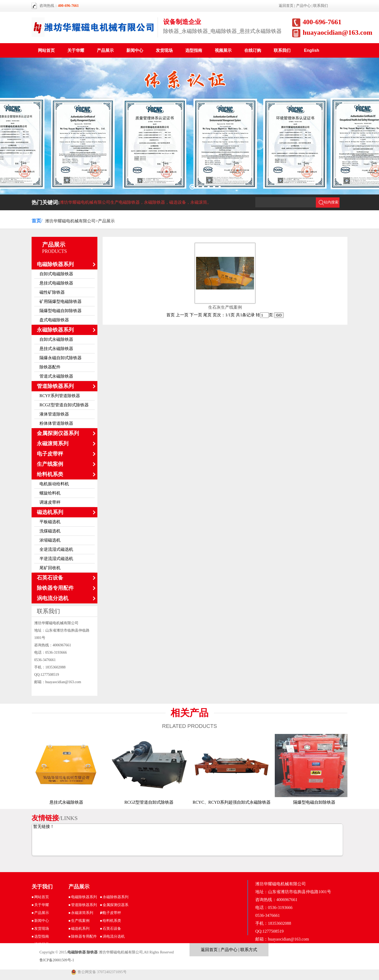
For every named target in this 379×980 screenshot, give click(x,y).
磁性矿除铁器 (52, 292)
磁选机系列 (50, 512)
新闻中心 (135, 50)
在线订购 (253, 50)
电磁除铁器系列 (55, 264)
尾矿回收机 (50, 568)
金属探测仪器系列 (58, 433)
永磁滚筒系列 (53, 443)
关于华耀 (76, 50)
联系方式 (249, 950)
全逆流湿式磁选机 (56, 549)
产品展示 (105, 50)
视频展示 (223, 50)
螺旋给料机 (50, 493)
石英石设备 (50, 578)
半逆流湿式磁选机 (56, 559)
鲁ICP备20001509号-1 (57, 960)
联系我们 (321, 6)
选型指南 (194, 50)
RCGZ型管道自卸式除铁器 (64, 405)
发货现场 (164, 50)
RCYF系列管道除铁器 (60, 396)
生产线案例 (50, 464)
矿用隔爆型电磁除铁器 (61, 301)
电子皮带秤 (50, 454)
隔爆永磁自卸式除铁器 (61, 358)
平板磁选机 (50, 522)
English (312, 50)
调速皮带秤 (50, 502)
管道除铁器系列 (55, 386)
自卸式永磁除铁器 (56, 339)
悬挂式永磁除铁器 (56, 349)
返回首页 (286, 6)
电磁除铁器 (77, 952)
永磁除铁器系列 (55, 330)
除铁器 (92, 952)
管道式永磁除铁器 (56, 376)
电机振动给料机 (54, 484)
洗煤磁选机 (50, 531)
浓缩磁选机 (50, 540)
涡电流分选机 (53, 598)
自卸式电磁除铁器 (56, 274)
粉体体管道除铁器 (56, 423)
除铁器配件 (50, 367)
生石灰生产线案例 (225, 307)
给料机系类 (50, 474)
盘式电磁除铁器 (54, 320)
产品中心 (303, 6)
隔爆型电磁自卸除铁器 (61, 311)
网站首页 (46, 50)
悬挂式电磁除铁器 (56, 283)
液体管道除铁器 (54, 414)
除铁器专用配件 (55, 588)
